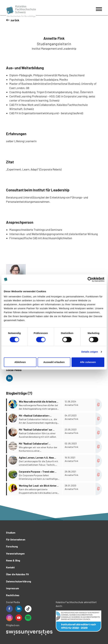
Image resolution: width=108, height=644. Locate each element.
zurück (15, 20)
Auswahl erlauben (54, 362)
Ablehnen (20, 362)
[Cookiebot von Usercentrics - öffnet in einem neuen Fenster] (90, 279)
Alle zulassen (88, 362)
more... (54, 405)
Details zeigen (90, 352)
